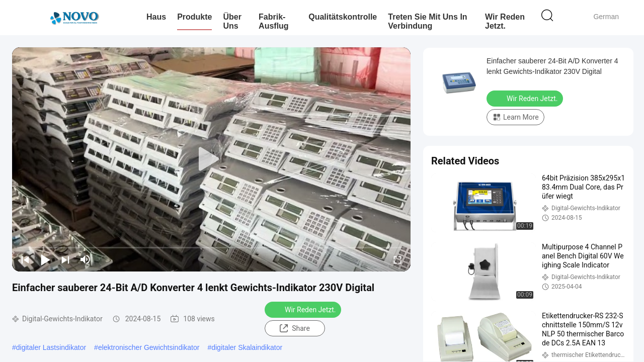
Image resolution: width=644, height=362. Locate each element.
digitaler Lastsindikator (51, 347)
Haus (156, 17)
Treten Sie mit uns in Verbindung (427, 21)
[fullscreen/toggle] (397, 259)
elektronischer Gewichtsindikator (149, 347)
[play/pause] (45, 259)
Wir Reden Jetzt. (505, 21)
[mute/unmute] (86, 259)
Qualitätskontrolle (343, 17)
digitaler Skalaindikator (247, 347)
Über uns (232, 21)
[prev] (25, 259)
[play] (211, 159)
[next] (65, 259)
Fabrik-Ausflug (274, 21)
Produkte (194, 17)
